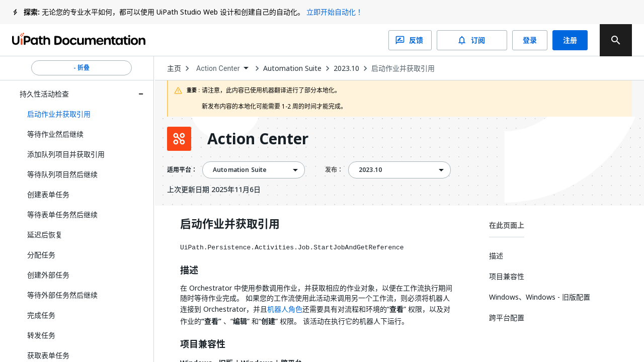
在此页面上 (507, 225)
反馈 (410, 40)
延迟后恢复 (45, 235)
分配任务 (41, 255)
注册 (570, 40)
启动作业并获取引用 (403, 68)
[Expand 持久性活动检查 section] (141, 94)
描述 (189, 270)
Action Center (258, 139)
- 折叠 (82, 68)
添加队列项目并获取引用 (66, 154)
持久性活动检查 (44, 94)
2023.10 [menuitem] (370, 170)
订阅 (472, 40)
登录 (530, 40)
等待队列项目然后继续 (62, 174)
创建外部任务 (48, 275)
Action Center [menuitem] (218, 68)
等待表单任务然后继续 (62, 214)
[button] (82, 114)
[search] (616, 40)
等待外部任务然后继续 (62, 295)
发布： (334, 170)
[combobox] (222, 69)
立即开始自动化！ (335, 12)
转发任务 (41, 335)
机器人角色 (285, 309)
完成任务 (41, 315)
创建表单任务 (48, 194)
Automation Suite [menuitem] (240, 170)
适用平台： (182, 170)
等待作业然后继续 (55, 134)
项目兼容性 (203, 344)
